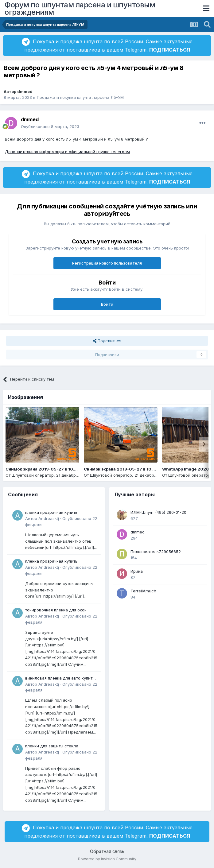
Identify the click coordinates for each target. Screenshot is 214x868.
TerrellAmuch (143, 591)
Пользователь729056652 (156, 552)
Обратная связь (107, 851)
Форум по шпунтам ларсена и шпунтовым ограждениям (80, 8)
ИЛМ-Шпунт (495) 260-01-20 (158, 512)
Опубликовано (50, 126)
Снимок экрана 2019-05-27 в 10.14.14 (45, 469)
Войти (107, 304)
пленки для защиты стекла (52, 746)
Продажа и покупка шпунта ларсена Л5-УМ (80, 97)
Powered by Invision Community (107, 859)
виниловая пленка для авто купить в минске (60, 678)
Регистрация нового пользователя (107, 263)
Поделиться (107, 341)
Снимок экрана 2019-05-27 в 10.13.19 (123, 469)
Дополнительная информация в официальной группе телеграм (67, 152)
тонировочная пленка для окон (56, 610)
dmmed (25, 91)
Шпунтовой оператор (33, 475)
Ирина (137, 571)
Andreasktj (49, 518)
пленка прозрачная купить (51, 512)
